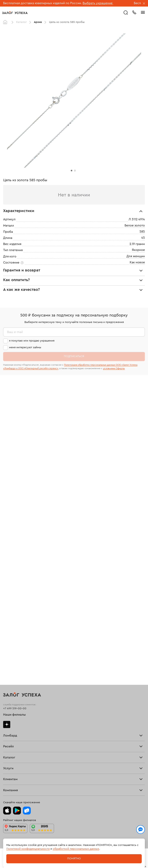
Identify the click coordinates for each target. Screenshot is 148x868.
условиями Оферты (114, 368)
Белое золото (135, 225)
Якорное (138, 250)
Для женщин (136, 256)
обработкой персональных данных (76, 849)
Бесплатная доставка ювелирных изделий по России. (42, 3)
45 (143, 238)
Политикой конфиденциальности (28, 849)
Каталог (21, 22)
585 (142, 232)
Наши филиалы (14, 715)
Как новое (137, 262)
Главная (6, 22)
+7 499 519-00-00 (15, 708)
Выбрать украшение (98, 3)
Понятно (74, 859)
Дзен (7, 724)
